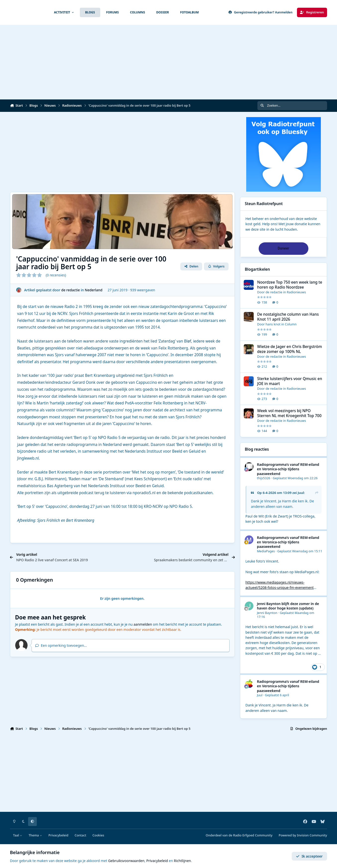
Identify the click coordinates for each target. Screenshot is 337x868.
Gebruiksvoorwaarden (126, 861)
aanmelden (143, 624)
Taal (18, 835)
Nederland (94, 290)
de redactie (71, 290)
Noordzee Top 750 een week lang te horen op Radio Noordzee (290, 285)
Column (291, 324)
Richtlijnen (182, 861)
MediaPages (266, 551)
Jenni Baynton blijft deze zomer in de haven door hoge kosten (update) (288, 606)
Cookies (98, 835)
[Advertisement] (169, 62)
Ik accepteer (309, 856)
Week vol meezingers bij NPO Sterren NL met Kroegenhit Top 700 (289, 413)
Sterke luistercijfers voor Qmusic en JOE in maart (290, 381)
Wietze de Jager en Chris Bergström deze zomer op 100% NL (290, 349)
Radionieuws (296, 292)
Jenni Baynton (267, 613)
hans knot (273, 324)
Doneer (284, 248)
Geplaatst (295, 478)
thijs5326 (264, 478)
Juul (301, 493)
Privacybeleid (58, 835)
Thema (35, 835)
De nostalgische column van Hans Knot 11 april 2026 (288, 317)
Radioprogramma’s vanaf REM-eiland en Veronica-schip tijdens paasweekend (288, 469)
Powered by (303, 835)
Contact (80, 835)
